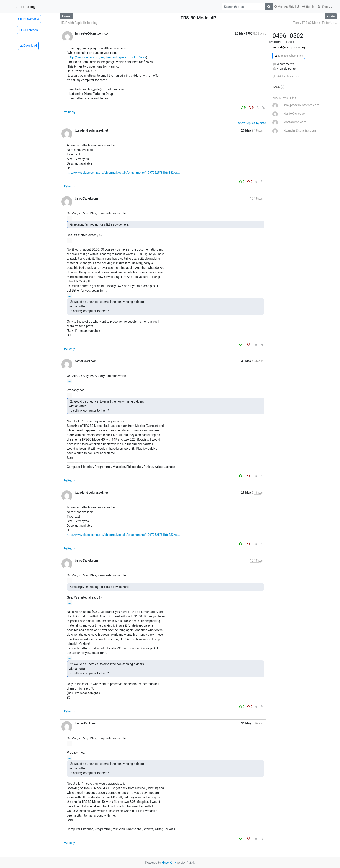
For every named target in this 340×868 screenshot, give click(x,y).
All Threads (28, 30)
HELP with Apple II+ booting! (79, 23)
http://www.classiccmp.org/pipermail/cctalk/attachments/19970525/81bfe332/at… (123, 173)
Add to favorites (285, 76)
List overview (28, 19)
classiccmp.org (22, 7)
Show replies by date (252, 123)
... (69, 218)
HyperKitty (169, 863)
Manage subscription (289, 56)
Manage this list (287, 7)
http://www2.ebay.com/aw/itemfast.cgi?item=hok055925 (107, 57)
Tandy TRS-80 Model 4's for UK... (315, 23)
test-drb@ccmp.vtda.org (289, 47)
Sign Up (325, 7)
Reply (70, 112)
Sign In (308, 7)
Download (28, 46)
